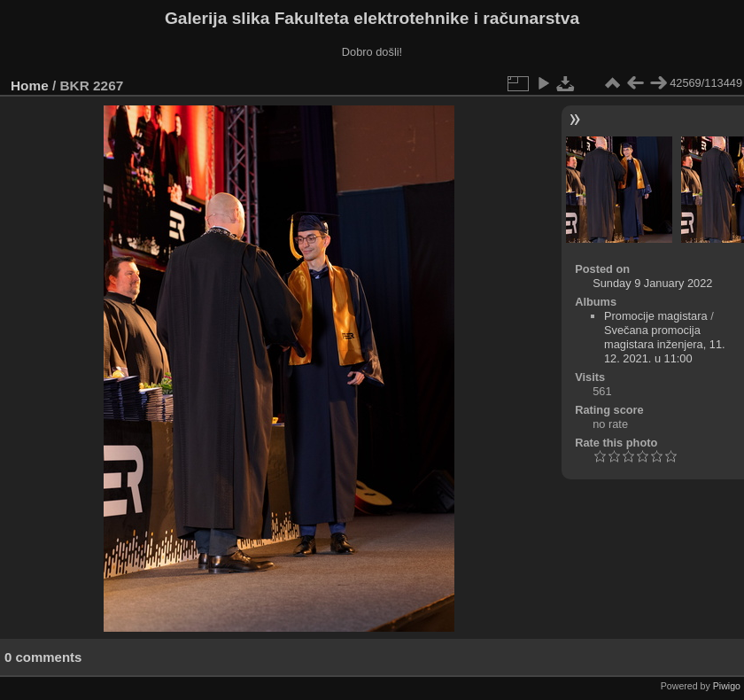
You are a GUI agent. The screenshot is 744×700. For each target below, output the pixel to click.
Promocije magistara (656, 316)
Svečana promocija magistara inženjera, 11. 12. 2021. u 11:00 (665, 344)
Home (30, 86)
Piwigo (727, 686)
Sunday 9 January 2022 (652, 283)
